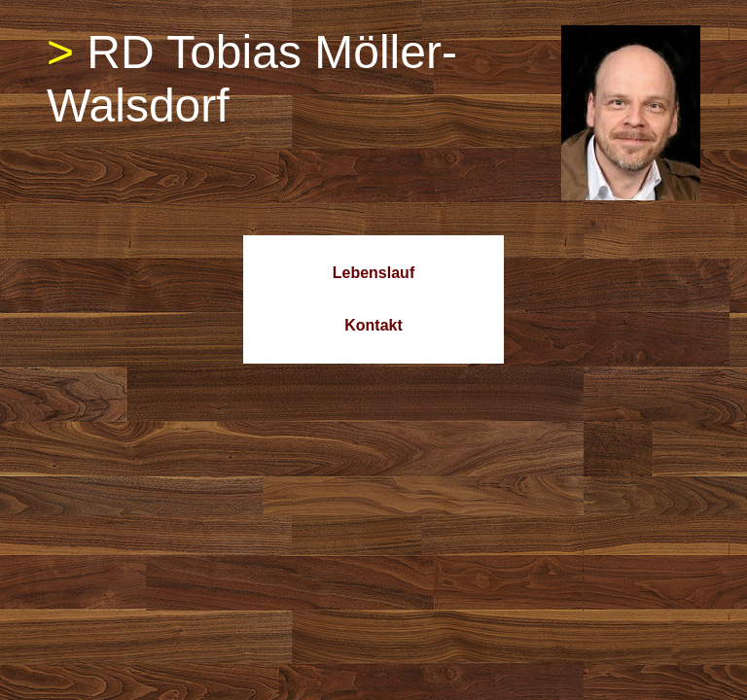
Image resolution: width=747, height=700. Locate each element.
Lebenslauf (373, 273)
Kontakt (373, 325)
